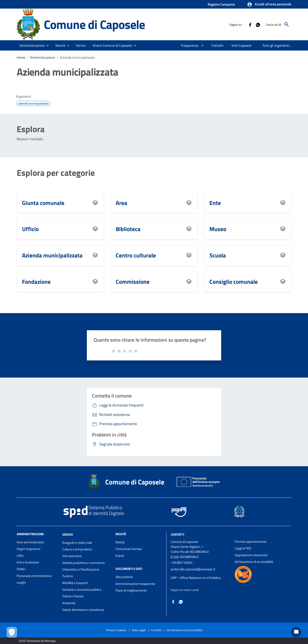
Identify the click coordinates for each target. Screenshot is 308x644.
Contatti (177, 534)
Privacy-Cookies (116, 630)
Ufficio (30, 229)
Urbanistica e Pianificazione (81, 569)
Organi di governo (29, 549)
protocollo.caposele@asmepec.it (193, 569)
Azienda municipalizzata (77, 57)
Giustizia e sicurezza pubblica (82, 589)
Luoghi (21, 582)
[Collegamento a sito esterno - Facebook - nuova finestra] (250, 24)
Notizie (120, 542)
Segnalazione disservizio (251, 555)
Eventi (120, 556)
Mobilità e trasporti (75, 583)
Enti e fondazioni (28, 562)
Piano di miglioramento (131, 590)
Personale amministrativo (34, 576)
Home (21, 57)
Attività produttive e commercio (84, 563)
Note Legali (139, 630)
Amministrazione (43, 57)
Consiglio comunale (234, 282)
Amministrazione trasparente (135, 584)
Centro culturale (136, 255)
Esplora (31, 129)
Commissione (133, 282)
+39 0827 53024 (182, 563)
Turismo (68, 576)
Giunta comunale (43, 203)
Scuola (218, 255)
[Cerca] (287, 24)
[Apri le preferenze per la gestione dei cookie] (12, 632)
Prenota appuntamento (251, 542)
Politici (21, 569)
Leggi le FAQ (243, 548)
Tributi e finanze (73, 596)
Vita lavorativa (72, 556)
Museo (218, 229)
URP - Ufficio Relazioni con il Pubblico (196, 578)
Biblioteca (128, 229)
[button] (269, 4)
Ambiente (69, 603)
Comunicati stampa (129, 549)
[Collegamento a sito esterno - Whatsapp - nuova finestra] (258, 24)
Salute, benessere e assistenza (83, 610)
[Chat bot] (296, 632)
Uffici (20, 556)
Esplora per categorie (56, 173)
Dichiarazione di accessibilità (254, 562)
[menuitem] (188, 45)
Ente (215, 203)
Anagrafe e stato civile (77, 543)
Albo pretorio (124, 577)
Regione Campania (221, 4)
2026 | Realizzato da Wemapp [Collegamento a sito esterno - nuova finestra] (37, 641)
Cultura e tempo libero (77, 549)
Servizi (68, 534)
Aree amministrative (30, 542)
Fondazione (36, 282)
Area (121, 203)
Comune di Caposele (94, 24)
